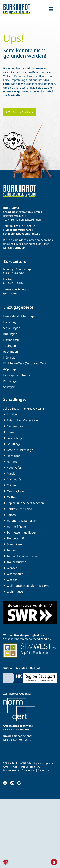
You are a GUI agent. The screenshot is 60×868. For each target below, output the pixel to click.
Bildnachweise (11, 770)
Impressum (44, 770)
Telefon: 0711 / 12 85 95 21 (19, 226)
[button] (6, 862)
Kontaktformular (14, 248)
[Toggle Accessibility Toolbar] (54, 862)
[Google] (19, 783)
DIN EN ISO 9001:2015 (16, 730)
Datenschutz (28, 770)
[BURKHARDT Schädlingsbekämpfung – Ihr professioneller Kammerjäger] (17, 5)
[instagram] (12, 783)
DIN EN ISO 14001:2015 (17, 740)
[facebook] (5, 783)
